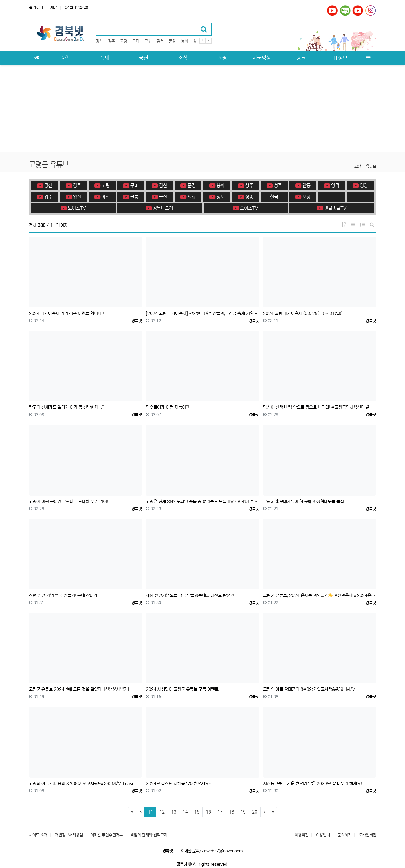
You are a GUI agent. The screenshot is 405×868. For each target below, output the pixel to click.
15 (197, 812)
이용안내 (323, 835)
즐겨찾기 (36, 8)
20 (255, 812)
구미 (136, 41)
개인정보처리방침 (69, 835)
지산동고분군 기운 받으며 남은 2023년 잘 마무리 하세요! (313, 784)
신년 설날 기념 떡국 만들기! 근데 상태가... (65, 595)
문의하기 (344, 835)
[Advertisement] (203, 108)
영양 (360, 185)
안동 (303, 185)
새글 (54, 8)
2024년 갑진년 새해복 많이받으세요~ (179, 784)
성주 (274, 185)
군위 (148, 41)
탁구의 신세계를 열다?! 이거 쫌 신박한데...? (67, 407)
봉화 (184, 41)
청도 (217, 197)
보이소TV (73, 208)
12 (162, 812)
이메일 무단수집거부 (107, 835)
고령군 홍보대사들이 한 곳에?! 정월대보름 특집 (304, 502)
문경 (172, 41)
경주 (111, 41)
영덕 (332, 185)
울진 (159, 197)
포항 (303, 197)
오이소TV (245, 208)
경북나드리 (159, 208)
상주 (197, 41)
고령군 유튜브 (365, 166)
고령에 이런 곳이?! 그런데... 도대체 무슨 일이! (68, 502)
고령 (124, 41)
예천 (102, 197)
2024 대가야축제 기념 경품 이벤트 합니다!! (66, 313)
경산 (99, 41)
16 (208, 812)
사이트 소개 (38, 835)
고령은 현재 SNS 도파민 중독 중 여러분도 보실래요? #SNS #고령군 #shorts (202, 502)
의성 (188, 197)
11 (152, 812)
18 (232, 812)
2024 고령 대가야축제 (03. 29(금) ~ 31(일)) (303, 313)
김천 (160, 41)
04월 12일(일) (76, 8)
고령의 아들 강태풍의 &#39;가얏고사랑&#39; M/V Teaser (82, 784)
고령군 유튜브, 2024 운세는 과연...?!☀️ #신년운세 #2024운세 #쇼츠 (320, 595)
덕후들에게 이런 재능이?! (168, 407)
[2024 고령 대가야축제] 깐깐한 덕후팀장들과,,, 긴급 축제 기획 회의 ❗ (202, 313)
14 (185, 812)
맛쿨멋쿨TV (332, 208)
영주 (45, 197)
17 (220, 812)
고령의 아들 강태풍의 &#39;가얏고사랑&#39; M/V (309, 689)
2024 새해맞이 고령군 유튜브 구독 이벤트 (182, 689)
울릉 (131, 197)
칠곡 (274, 197)
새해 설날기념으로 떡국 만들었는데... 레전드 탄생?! (190, 595)
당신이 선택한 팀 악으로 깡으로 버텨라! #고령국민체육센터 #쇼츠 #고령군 (320, 407)
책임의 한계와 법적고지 (149, 835)
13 (174, 812)
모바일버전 (368, 835)
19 (243, 812)
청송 (246, 197)
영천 (73, 197)
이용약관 (302, 835)
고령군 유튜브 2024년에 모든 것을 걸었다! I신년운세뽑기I (79, 689)
